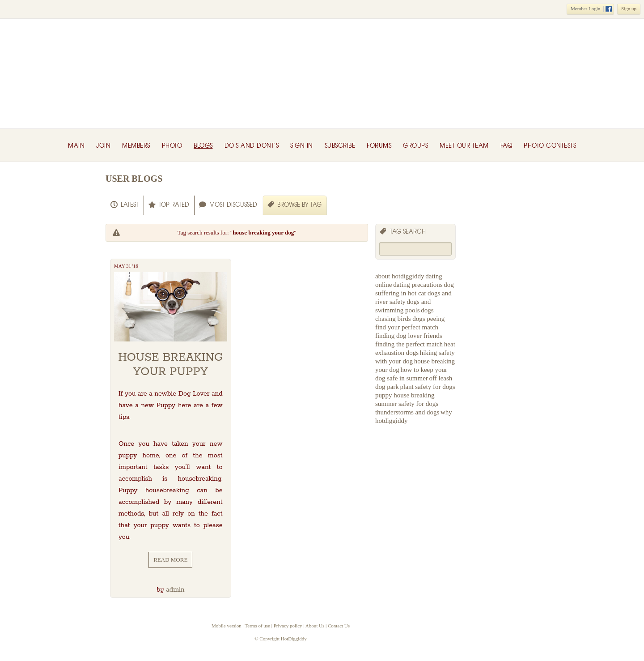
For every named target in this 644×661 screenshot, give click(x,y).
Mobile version (227, 626)
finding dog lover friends (409, 336)
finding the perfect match (409, 344)
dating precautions (418, 285)
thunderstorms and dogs (407, 412)
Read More (170, 560)
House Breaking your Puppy (170, 365)
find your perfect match (407, 327)
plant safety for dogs (428, 387)
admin (175, 590)
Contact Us (339, 626)
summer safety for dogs (407, 404)
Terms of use (257, 626)
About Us (315, 626)
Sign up (629, 9)
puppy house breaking (405, 395)
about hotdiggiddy (400, 276)
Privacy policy (288, 626)
